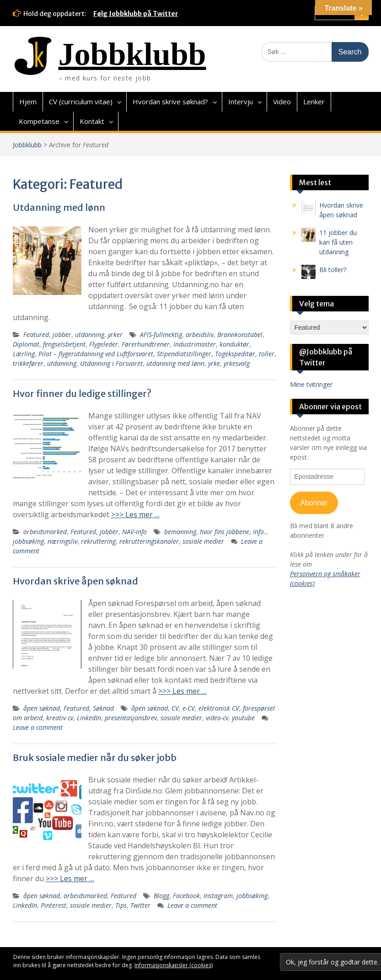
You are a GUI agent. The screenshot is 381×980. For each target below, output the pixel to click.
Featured (36, 335)
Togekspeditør (235, 354)
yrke (214, 363)
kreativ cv (60, 718)
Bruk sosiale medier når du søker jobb (95, 758)
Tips (121, 905)
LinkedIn (89, 718)
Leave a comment (38, 727)
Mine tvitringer (311, 384)
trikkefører (28, 363)
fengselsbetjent (64, 344)
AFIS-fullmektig (161, 335)
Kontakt (92, 121)
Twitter (140, 905)
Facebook (186, 896)
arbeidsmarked (45, 532)
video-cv (217, 718)
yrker (115, 335)
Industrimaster (195, 344)
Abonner (314, 503)
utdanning (90, 335)
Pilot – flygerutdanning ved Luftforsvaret (96, 354)
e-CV (189, 708)
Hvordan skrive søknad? (170, 102)
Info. (259, 532)
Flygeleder (104, 344)
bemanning (180, 532)
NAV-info (134, 532)
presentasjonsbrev (131, 718)
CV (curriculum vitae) (81, 102)
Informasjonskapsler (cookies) (174, 965)
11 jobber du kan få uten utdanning (338, 242)
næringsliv (62, 541)
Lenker (314, 102)
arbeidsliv (200, 335)
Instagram (218, 896)
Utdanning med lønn (59, 207)
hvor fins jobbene (225, 532)
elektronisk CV (219, 708)
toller (267, 354)
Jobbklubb (132, 54)
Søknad (103, 708)
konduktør (234, 344)
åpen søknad (42, 708)
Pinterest (54, 905)
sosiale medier (203, 541)
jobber (62, 335)
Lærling (24, 354)
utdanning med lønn (175, 363)
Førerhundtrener (146, 344)
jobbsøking (28, 541)
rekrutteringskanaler (149, 541)
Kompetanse (39, 121)
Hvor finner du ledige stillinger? (82, 394)
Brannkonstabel (240, 335)
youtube (243, 718)
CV (175, 708)
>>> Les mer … (135, 514)
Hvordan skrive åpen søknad (75, 581)
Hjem (28, 102)
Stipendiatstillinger (184, 354)
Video (282, 102)
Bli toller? (333, 270)
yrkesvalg (237, 363)
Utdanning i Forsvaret (111, 363)
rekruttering (98, 541)
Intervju (241, 102)
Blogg (161, 896)
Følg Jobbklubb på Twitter (136, 14)
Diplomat (26, 344)
